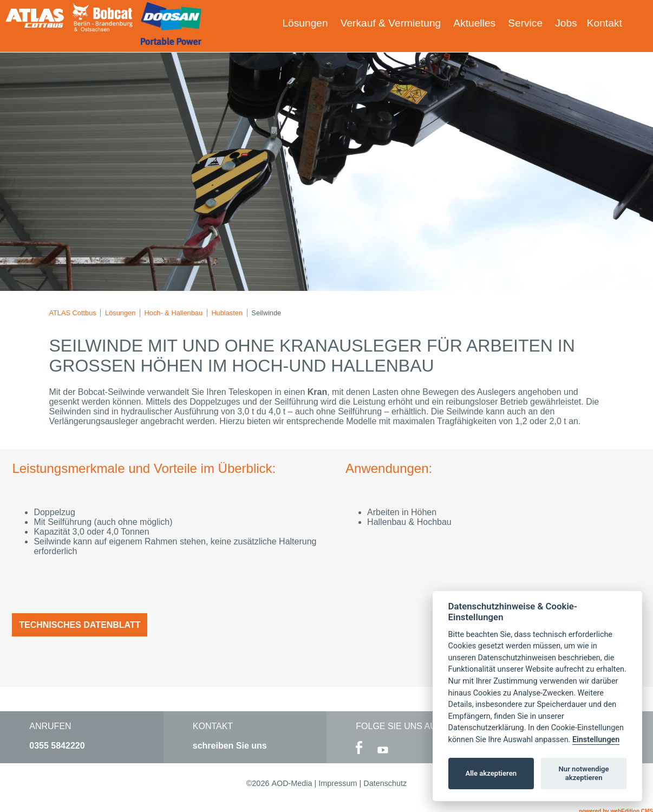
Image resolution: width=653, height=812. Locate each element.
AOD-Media (292, 783)
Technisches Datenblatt (80, 625)
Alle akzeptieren (491, 773)
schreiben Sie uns (230, 746)
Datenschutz (385, 783)
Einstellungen (596, 740)
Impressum (338, 783)
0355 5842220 (57, 746)
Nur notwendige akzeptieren (584, 773)
